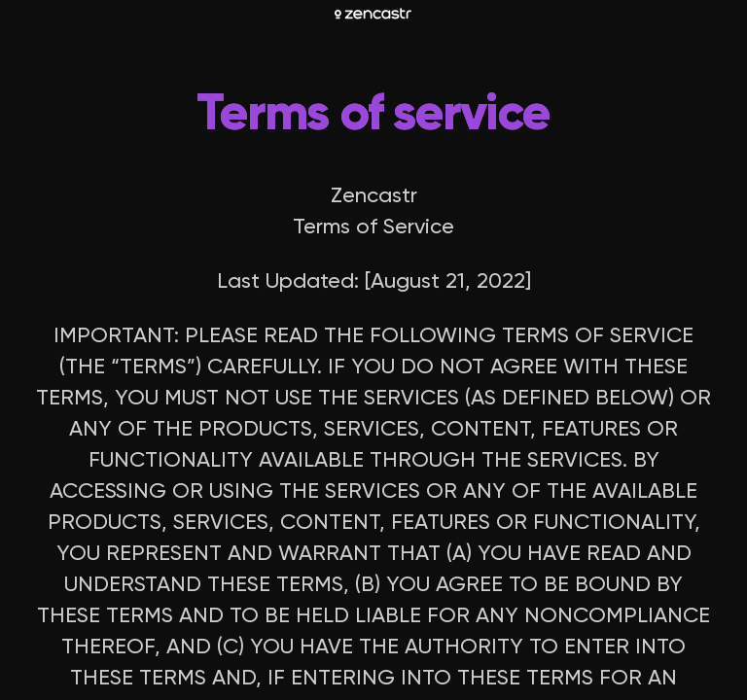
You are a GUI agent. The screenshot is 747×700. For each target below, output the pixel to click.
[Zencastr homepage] (373, 14)
